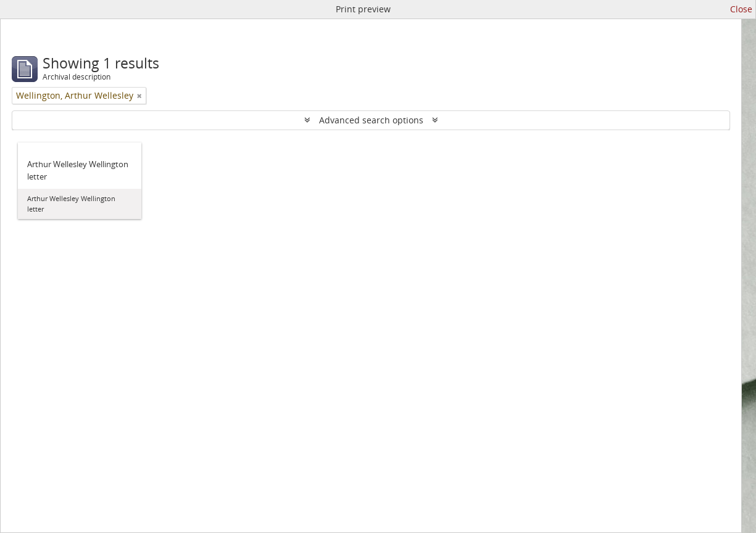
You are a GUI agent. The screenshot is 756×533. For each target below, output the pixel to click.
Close (741, 9)
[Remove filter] (139, 96)
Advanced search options (371, 120)
